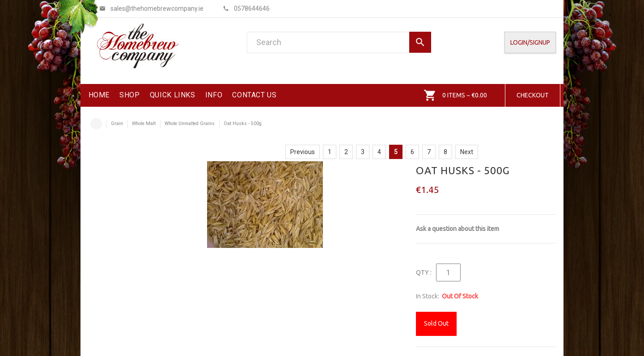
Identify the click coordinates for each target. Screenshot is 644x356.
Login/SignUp (530, 42)
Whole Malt (144, 124)
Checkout (533, 95)
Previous (303, 152)
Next (467, 152)
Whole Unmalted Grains (190, 124)
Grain (117, 124)
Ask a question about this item (458, 229)
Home (96, 124)
